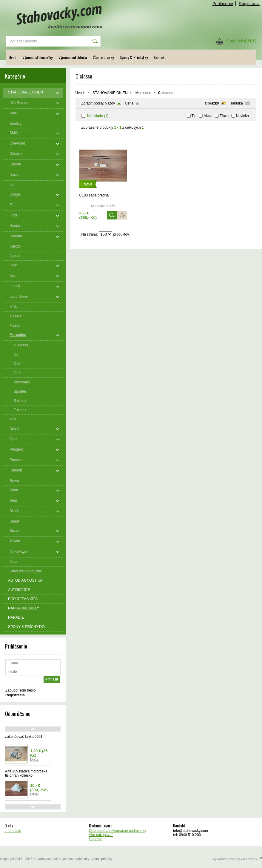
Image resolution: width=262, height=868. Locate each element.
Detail (35, 760)
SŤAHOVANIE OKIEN (110, 93)
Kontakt (160, 57)
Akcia (208, 116)
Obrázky (212, 103)
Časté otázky (103, 57)
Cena (129, 103)
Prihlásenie (223, 4)
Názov (110, 103)
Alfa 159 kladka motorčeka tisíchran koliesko (26, 773)
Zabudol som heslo (20, 690)
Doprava (96, 839)
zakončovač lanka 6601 (24, 737)
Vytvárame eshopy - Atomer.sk (237, 859)
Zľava (224, 116)
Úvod (13, 57)
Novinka (242, 116)
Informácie (13, 831)
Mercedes (143, 93)
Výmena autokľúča (73, 57)
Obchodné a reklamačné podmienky (118, 831)
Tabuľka (237, 103)
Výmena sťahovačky (37, 57)
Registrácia (249, 4)
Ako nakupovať (101, 835)
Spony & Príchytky (134, 57)
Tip (194, 116)
